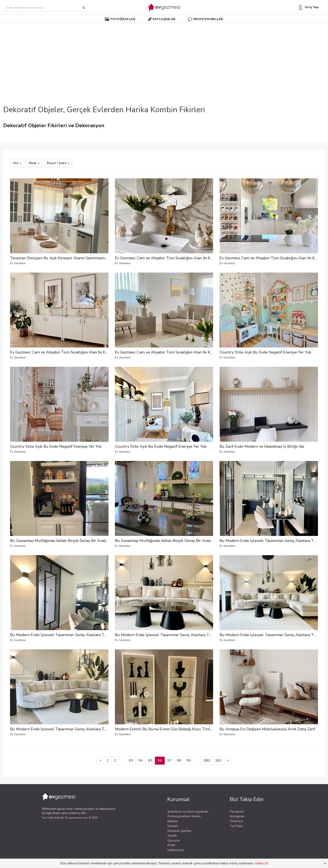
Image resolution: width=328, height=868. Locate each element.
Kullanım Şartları (180, 831)
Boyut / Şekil (58, 163)
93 (131, 761)
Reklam (173, 821)
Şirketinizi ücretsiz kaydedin (188, 812)
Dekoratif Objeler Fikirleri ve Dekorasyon (54, 125)
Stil (17, 163)
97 (169, 761)
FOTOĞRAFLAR (120, 19)
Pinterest (237, 821)
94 (141, 761)
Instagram (237, 816)
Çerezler (174, 840)
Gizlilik (172, 836)
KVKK (171, 845)
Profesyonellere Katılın (184, 816)
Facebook (237, 812)
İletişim (173, 826)
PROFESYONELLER (206, 19)
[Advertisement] (164, 57)
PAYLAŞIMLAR (162, 19)
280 (207, 761)
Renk (34, 163)
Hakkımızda (176, 850)
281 (218, 761)
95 (150, 761)
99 (189, 761)
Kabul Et (262, 863)
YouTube (237, 826)
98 (179, 761)
